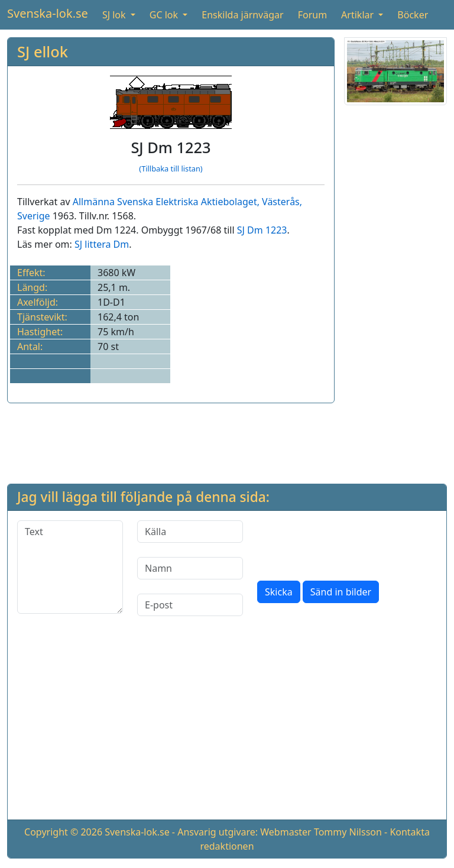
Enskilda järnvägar (242, 15)
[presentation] (347, 543)
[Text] (70, 567)
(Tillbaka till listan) (171, 169)
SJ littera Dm (102, 244)
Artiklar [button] (359, 15)
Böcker (413, 15)
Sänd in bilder (341, 592)
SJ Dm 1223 (262, 230)
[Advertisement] (395, 292)
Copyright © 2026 (63, 832)
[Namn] (190, 568)
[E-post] (190, 605)
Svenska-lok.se (48, 13)
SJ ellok (43, 51)
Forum (312, 15)
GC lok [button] (165, 15)
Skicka (279, 592)
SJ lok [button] (115, 15)
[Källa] (190, 532)
